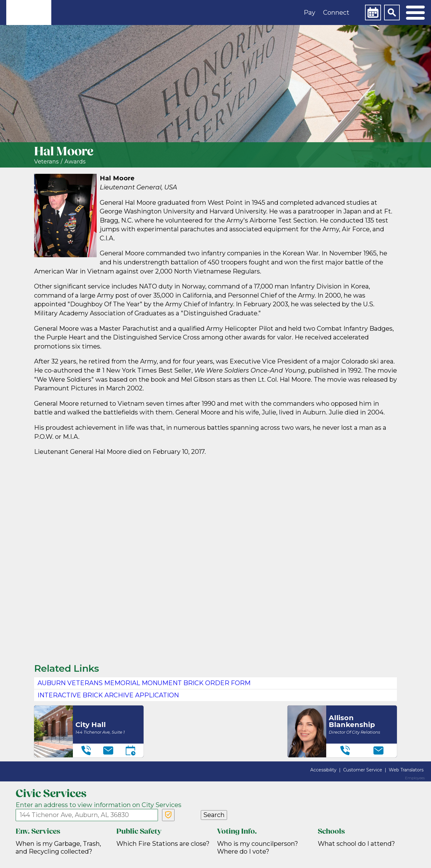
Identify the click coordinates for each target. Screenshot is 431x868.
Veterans (46, 162)
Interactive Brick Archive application (108, 695)
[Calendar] (373, 13)
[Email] (108, 750)
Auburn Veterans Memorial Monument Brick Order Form (144, 683)
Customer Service (363, 770)
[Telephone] (86, 750)
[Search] (392, 13)
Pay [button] (309, 13)
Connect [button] (336, 13)
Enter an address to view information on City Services (99, 805)
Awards (75, 162)
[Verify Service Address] (168, 815)
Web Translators (406, 770)
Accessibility (323, 770)
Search (214, 815)
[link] (29, 13)
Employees (415, 778)
